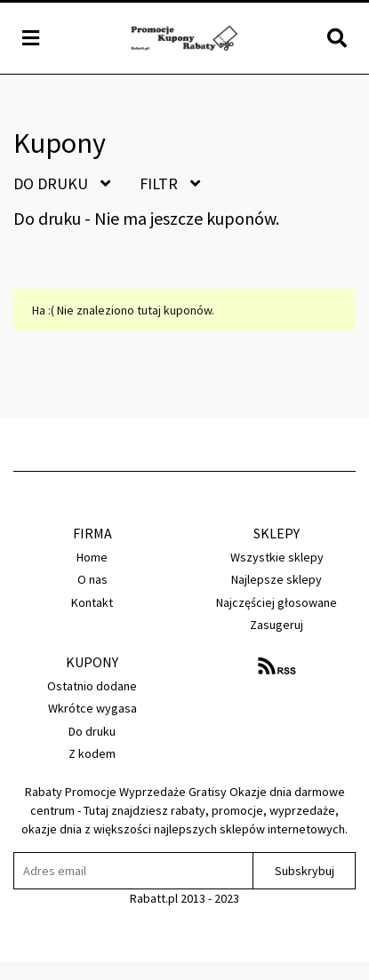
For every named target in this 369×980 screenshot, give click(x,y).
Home (92, 557)
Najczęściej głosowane (277, 602)
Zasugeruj (277, 625)
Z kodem (92, 753)
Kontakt (92, 602)
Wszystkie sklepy (277, 557)
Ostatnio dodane (92, 686)
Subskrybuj (305, 871)
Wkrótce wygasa (92, 708)
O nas (92, 579)
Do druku (62, 183)
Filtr (170, 183)
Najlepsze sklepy (277, 579)
